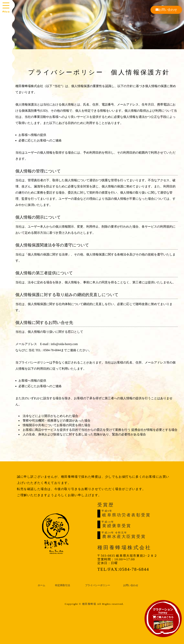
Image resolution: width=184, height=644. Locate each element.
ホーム (41, 585)
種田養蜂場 (89, 604)
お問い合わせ (166, 10)
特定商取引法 (63, 585)
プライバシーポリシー (98, 585)
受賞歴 (106, 505)
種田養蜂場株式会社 (124, 548)
